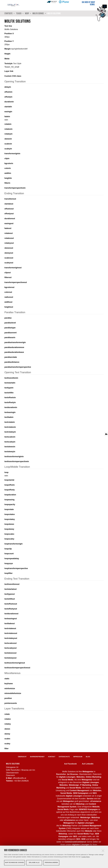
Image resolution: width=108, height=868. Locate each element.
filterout (8, 277)
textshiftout (10, 599)
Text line (8, 26)
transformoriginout (13, 268)
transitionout (10, 199)
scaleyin (8, 149)
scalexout (9, 258)
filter (6, 749)
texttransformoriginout (15, 663)
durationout (10, 219)
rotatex (8, 719)
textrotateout (10, 628)
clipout (8, 273)
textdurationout (11, 614)
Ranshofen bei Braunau (67, 774)
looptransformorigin (13, 544)
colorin (8, 168)
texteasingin (10, 412)
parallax (8, 318)
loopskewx (9, 524)
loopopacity (10, 504)
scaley (7, 744)
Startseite (8, 13)
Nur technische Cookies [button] (15, 862)
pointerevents (11, 703)
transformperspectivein (15, 188)
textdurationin (11, 407)
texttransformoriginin (14, 457)
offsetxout (9, 209)
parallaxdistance (12, 362)
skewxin (8, 139)
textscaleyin (10, 442)
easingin (8, 112)
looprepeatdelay (12, 559)
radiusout (9, 297)
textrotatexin (10, 427)
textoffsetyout (11, 609)
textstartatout (10, 589)
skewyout (9, 253)
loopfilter (8, 573)
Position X (9, 34)
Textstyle (13, 64)
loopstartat (9, 480)
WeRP (27, 13)
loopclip (8, 549)
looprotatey (10, 519)
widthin (8, 173)
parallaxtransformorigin (15, 342)
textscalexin (10, 437)
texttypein (9, 388)
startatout (9, 204)
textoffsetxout (11, 604)
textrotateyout (11, 638)
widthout (8, 302)
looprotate (9, 509)
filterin (7, 183)
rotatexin (8, 129)
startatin (8, 107)
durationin (9, 102)
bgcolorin (9, 163)
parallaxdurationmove (14, 347)
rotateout (9, 233)
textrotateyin (10, 432)
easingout (9, 223)
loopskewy (9, 529)
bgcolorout (9, 287)
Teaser (19, 13)
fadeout (8, 228)
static (7, 679)
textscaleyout (10, 648)
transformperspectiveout (16, 282)
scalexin (8, 144)
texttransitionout (12, 584)
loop (6, 472)
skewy (7, 734)
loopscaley (9, 539)
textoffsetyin (10, 402)
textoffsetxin (10, 398)
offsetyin (8, 97)
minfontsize (10, 688)
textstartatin (10, 383)
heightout (9, 307)
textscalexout (10, 643)
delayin (8, 87)
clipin (7, 158)
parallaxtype (10, 328)
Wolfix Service (38, 13)
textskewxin (10, 447)
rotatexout (9, 238)
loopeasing (9, 500)
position (8, 698)
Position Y (9, 41)
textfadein (9, 417)
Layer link (9, 71)
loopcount (9, 554)
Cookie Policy (86, 857)
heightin (8, 178)
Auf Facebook (70, 764)
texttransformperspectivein (17, 461)
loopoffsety (10, 490)
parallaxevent (10, 333)
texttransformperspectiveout (17, 668)
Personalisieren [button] (51, 862)
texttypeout (10, 594)
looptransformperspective (16, 568)
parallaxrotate (11, 357)
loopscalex (9, 534)
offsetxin (8, 92)
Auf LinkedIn (88, 764)
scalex (7, 739)
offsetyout (9, 214)
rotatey (8, 724)
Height (7, 54)
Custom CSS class (13, 76)
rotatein (8, 124)
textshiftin (9, 393)
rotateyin (8, 134)
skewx (7, 729)
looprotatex (10, 514)
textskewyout (10, 658)
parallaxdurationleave (14, 352)
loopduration (10, 495)
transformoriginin (12, 154)
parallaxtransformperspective (18, 367)
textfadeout (10, 624)
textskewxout (10, 653)
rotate (7, 714)
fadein (7, 117)
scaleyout (9, 263)
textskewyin (10, 452)
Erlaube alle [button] (34, 862)
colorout (8, 292)
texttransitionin (11, 378)
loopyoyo (9, 563)
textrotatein (10, 422)
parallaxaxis (10, 337)
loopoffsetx (10, 485)
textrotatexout (11, 633)
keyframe (9, 684)
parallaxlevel (10, 323)
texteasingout (11, 619)
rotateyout (9, 243)
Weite (7, 59)
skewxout (9, 248)
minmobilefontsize (13, 693)
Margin (16, 49)
